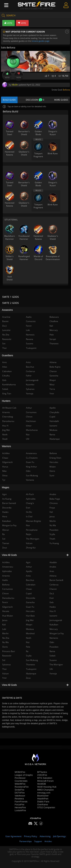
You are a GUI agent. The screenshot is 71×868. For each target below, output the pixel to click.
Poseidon (54, 647)
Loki (28, 330)
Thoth (52, 539)
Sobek (52, 656)
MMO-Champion (45, 790)
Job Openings (59, 836)
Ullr (51, 669)
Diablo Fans (43, 802)
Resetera (19, 799)
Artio (28, 576)
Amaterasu (31, 453)
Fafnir (29, 376)
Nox (28, 525)
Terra (52, 389)
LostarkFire (20, 810)
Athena (53, 576)
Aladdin (53, 562)
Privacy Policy (31, 836)
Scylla (29, 656)
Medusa (30, 629)
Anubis (53, 567)
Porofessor (20, 778)
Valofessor (20, 796)
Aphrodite (31, 499)
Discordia (31, 598)
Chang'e (30, 503)
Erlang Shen (55, 458)
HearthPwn (43, 799)
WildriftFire (20, 784)
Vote (7, 76)
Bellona (66, 90)
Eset (52, 598)
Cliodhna (54, 321)
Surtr (52, 476)
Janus (52, 517)
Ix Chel (29, 517)
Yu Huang (54, 543)
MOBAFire (20, 772)
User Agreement (13, 836)
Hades (53, 607)
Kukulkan (54, 625)
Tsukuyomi (31, 669)
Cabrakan (31, 585)
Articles (48, 841)
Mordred (30, 633)
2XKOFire (42, 775)
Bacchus (30, 580)
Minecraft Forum (45, 781)
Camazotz (31, 321)
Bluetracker (43, 796)
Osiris (52, 471)
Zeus (28, 678)
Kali (51, 326)
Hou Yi (53, 611)
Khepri (29, 625)
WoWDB (42, 784)
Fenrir (29, 326)
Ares (52, 571)
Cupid (29, 593)
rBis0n (15, 85)
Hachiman (31, 421)
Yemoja (53, 674)
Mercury (54, 629)
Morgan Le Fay (57, 633)
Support (38, 841)
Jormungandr (56, 620)
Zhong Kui (31, 548)
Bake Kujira (55, 367)
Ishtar (29, 426)
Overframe (43, 805)
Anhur (29, 567)
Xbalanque (31, 674)
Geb (52, 602)
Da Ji (52, 593)
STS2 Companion (46, 807)
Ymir (52, 394)
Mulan (53, 467)
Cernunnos (31, 412)
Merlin (53, 521)
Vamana (30, 480)
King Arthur (31, 467)
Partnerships (26, 841)
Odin (52, 642)
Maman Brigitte (34, 521)
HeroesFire (20, 807)
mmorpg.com (44, 793)
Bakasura (54, 317)
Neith (29, 638)
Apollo (29, 571)
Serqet (53, 339)
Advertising (45, 836)
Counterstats (21, 781)
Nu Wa (53, 525)
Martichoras (32, 430)
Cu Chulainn (32, 458)
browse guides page (40, 41)
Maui (52, 384)
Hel (51, 512)
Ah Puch (30, 494)
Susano (53, 660)
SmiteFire (20, 790)
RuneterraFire (22, 787)
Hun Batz (30, 616)
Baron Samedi (56, 580)
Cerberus (54, 585)
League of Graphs (24, 775)
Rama (52, 651)
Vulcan (29, 543)
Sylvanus (30, 389)
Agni (28, 562)
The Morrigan (56, 665)
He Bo (29, 512)
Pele (28, 647)
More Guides (61, 100)
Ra (27, 651)
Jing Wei (30, 620)
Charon (53, 589)
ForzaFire (20, 805)
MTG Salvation (45, 778)
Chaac (29, 589)
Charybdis (54, 412)
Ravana (30, 339)
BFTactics (42, 772)
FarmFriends (21, 802)
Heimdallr (54, 421)
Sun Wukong (32, 660)
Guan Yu (30, 607)
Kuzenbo (30, 384)
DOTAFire (20, 793)
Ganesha (30, 602)
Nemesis (54, 638)
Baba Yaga (55, 499)
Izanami (53, 616)
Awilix (29, 317)
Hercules (30, 611)
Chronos (54, 503)
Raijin (29, 534)
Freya (52, 508)
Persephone (32, 530)
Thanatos (30, 665)
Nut (28, 642)
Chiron (29, 417)
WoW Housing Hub (47, 787)
